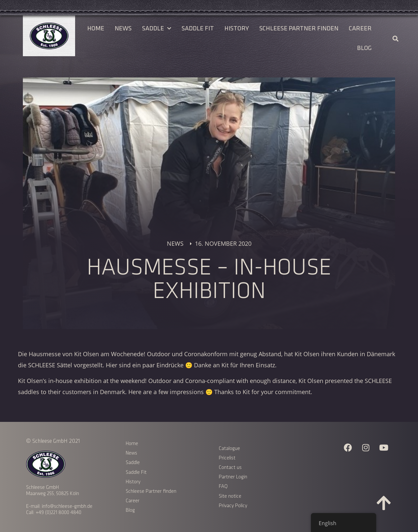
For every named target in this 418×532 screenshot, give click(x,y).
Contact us (230, 467)
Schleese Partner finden (299, 28)
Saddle (157, 28)
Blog (364, 48)
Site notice (230, 496)
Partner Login (233, 477)
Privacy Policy (234, 506)
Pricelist (227, 458)
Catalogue (229, 449)
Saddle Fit (198, 28)
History (237, 28)
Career (360, 28)
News (123, 28)
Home (96, 28)
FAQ (223, 486)
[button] (395, 38)
